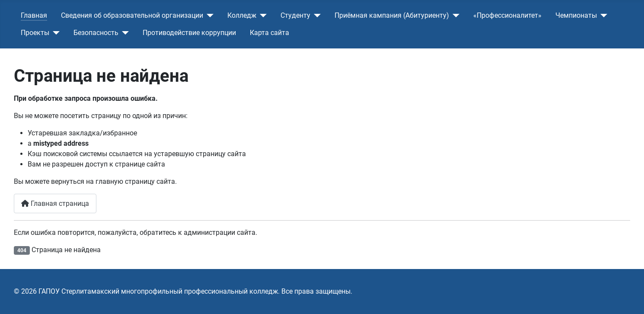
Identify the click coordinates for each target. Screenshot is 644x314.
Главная (34, 15)
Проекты (35, 33)
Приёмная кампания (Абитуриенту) (392, 15)
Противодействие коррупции (189, 33)
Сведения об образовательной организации (132, 15)
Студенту (295, 15)
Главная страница (55, 203)
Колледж (242, 15)
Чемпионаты (576, 15)
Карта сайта (269, 33)
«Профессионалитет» (507, 15)
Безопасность (96, 33)
